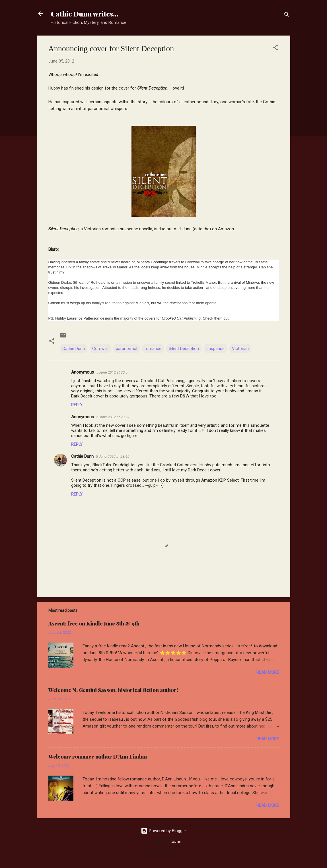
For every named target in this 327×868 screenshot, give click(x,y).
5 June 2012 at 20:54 (113, 372)
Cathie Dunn (74, 349)
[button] (275, 48)
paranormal (127, 349)
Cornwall (100, 349)
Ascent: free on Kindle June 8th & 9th (94, 623)
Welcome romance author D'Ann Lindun (98, 757)
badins (176, 842)
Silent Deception (184, 349)
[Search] (287, 15)
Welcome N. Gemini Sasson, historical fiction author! (113, 690)
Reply (77, 405)
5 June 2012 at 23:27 (113, 417)
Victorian (240, 349)
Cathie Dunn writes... (84, 14)
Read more (268, 672)
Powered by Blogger (163, 831)
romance (153, 349)
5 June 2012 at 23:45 (113, 456)
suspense (215, 349)
